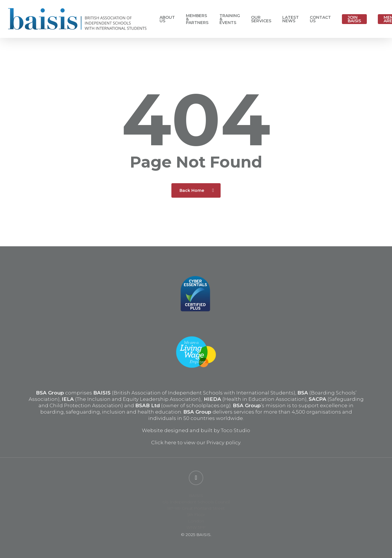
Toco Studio (236, 430)
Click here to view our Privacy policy (196, 443)
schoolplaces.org (208, 405)
